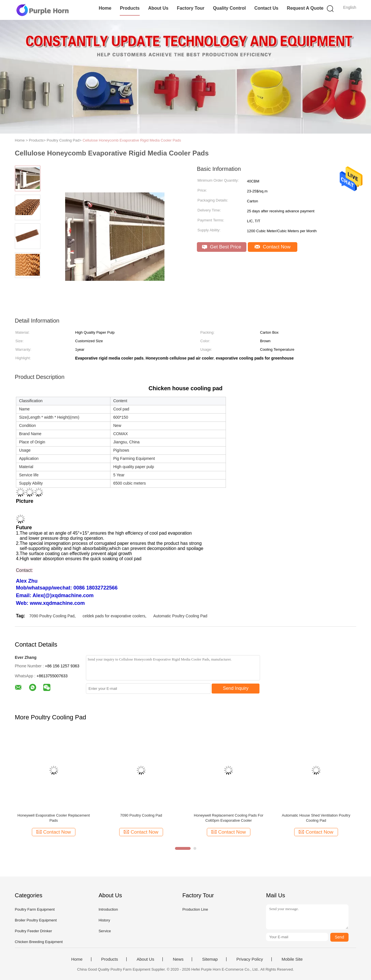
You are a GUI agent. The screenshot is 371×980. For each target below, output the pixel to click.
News (178, 959)
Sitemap (210, 959)
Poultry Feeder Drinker (33, 931)
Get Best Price (221, 247)
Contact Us (266, 8)
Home (105, 8)
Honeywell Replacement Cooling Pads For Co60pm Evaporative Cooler (228, 818)
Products (130, 8)
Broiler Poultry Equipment (36, 920)
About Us (158, 8)
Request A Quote (305, 8)
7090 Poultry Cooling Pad (52, 616)
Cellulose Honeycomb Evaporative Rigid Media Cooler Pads (132, 140)
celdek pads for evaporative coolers (114, 616)
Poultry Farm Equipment (35, 909)
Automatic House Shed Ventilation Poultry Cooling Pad (316, 818)
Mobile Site (292, 959)
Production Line (195, 909)
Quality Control (229, 8)
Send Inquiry (236, 688)
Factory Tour (191, 8)
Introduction (108, 909)
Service (105, 931)
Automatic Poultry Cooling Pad (180, 616)
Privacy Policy (250, 959)
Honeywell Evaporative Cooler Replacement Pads (53, 818)
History (104, 920)
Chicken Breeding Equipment (39, 942)
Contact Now (273, 247)
